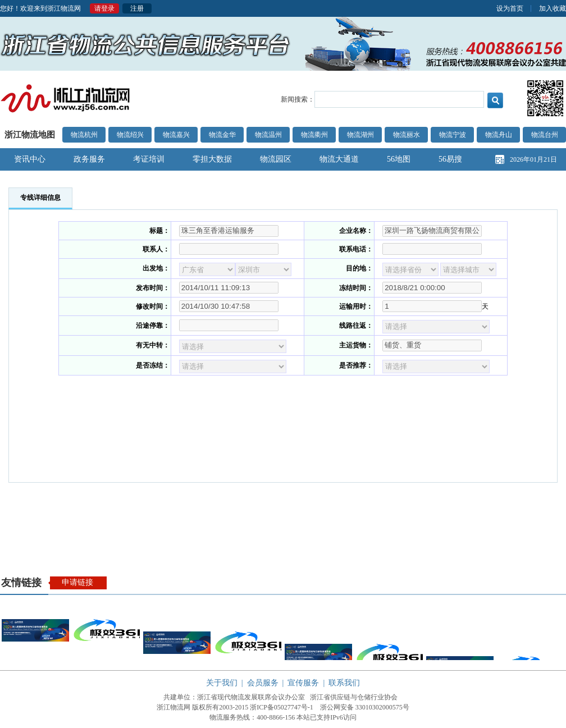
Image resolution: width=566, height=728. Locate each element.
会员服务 (263, 683)
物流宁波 (453, 135)
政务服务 (89, 159)
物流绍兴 (130, 135)
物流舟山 (499, 135)
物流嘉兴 (176, 135)
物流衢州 (314, 135)
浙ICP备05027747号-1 (282, 707)
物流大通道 (339, 159)
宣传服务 (303, 683)
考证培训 (149, 159)
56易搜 (450, 159)
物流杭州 (84, 135)
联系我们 (344, 683)
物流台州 (545, 135)
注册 (137, 8)
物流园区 (276, 159)
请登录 (104, 8)
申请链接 (77, 582)
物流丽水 (407, 135)
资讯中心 (30, 159)
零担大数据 (212, 159)
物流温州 (268, 135)
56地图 (399, 159)
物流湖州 (360, 135)
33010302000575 (379, 707)
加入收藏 (553, 8)
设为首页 (510, 8)
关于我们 (222, 683)
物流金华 (222, 135)
